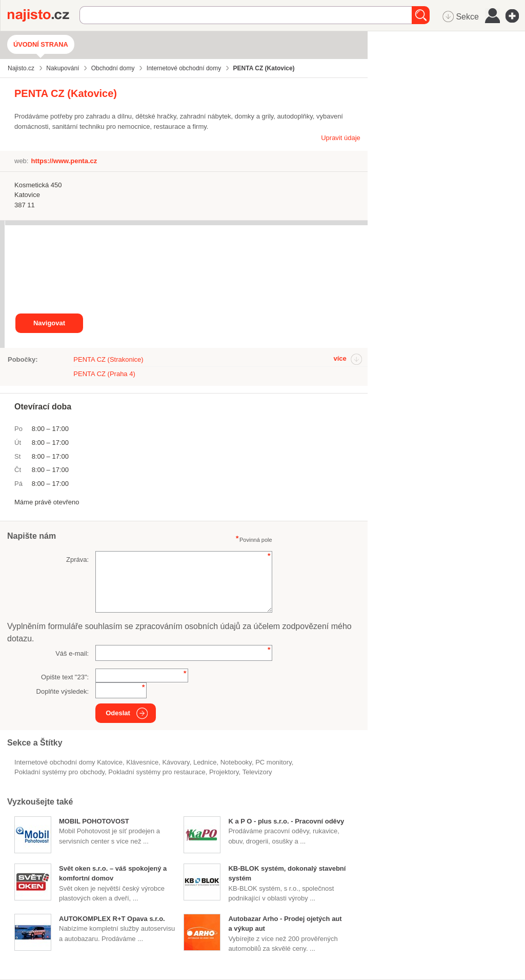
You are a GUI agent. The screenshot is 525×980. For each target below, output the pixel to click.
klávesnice (142, 762)
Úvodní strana (41, 44)
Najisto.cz (44, 15)
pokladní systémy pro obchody (59, 772)
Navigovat (49, 323)
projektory (224, 772)
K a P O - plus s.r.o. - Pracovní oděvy (286, 821)
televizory (257, 772)
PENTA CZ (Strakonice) (108, 359)
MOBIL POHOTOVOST (94, 821)
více (340, 358)
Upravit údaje (341, 138)
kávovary (176, 762)
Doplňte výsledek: (63, 691)
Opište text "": (65, 677)
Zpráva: (77, 560)
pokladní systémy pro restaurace (157, 772)
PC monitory (274, 762)
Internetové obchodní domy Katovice (68, 762)
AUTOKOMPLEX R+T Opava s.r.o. (112, 919)
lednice (205, 762)
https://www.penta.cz (64, 161)
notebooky (236, 762)
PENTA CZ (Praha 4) (104, 374)
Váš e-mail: (72, 653)
